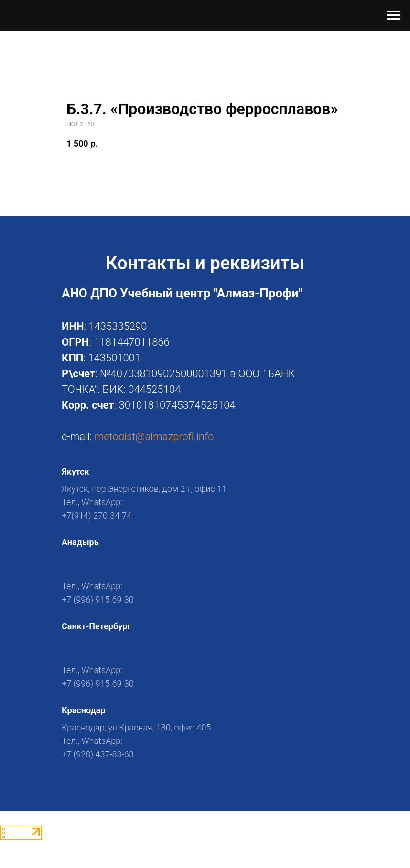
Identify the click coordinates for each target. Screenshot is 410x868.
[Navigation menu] (394, 15)
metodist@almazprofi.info (154, 437)
